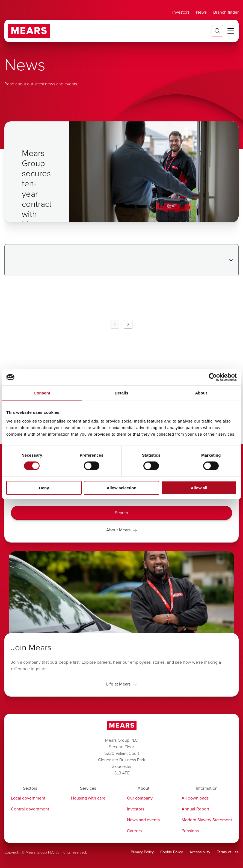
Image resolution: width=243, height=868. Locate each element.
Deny (44, 488)
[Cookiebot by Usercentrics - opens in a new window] (213, 377)
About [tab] (201, 393)
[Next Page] (128, 324)
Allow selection (121, 488)
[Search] (122, 513)
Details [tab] (122, 393)
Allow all (199, 488)
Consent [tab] (42, 393)
